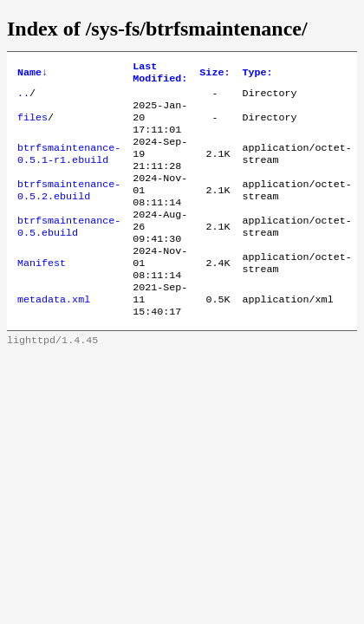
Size (214, 75)
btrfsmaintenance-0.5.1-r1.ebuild (69, 167)
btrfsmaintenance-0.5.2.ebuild (69, 209)
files (32, 126)
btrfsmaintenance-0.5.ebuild (69, 250)
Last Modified (160, 75)
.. (23, 98)
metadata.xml (54, 334)
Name (32, 75)
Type (257, 75)
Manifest (42, 292)
